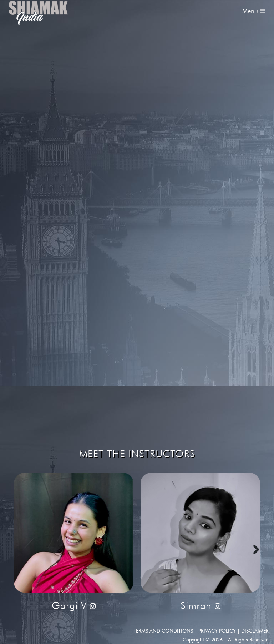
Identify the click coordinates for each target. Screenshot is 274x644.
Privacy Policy (218, 631)
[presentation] (256, 550)
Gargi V (71, 605)
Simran (198, 605)
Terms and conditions (164, 631)
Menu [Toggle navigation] (254, 11)
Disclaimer (255, 631)
